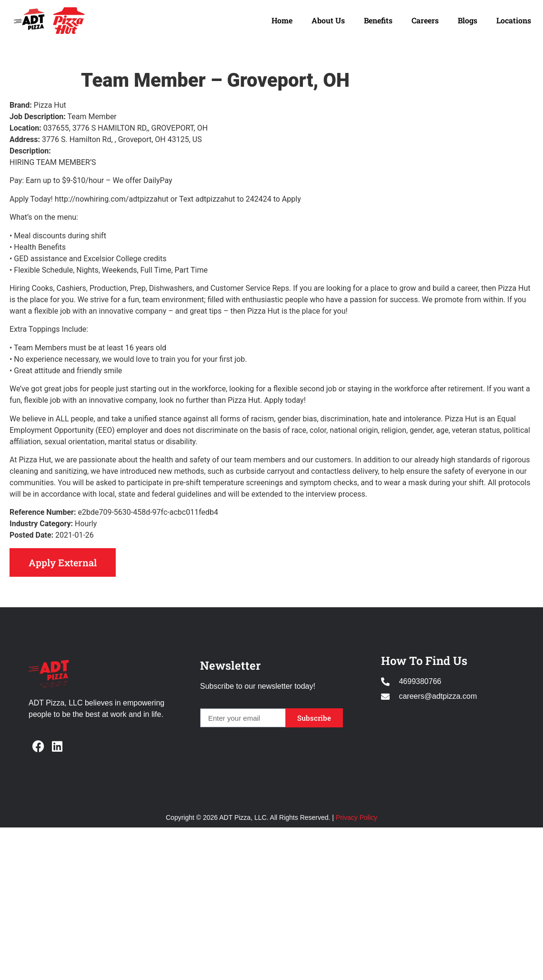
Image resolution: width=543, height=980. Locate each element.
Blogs (468, 20)
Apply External (63, 562)
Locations (514, 20)
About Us (328, 20)
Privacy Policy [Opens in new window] (357, 817)
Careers (425, 20)
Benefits (378, 20)
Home (282, 20)
